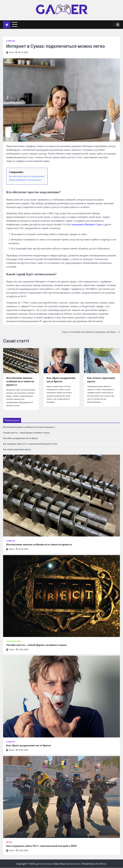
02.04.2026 (22, 850)
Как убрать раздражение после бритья (61, 380)
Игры (9, 842)
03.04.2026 (22, 650)
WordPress (101, 864)
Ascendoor (75, 864)
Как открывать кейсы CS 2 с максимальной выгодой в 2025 (30, 444)
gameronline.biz (44, 864)
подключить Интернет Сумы (87, 224)
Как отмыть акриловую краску (101, 380)
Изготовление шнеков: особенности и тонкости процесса (20, 382)
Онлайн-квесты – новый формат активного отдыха (26, 433)
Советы (11, 41)
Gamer (10, 52)
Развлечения (13, 642)
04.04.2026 (22, 549)
